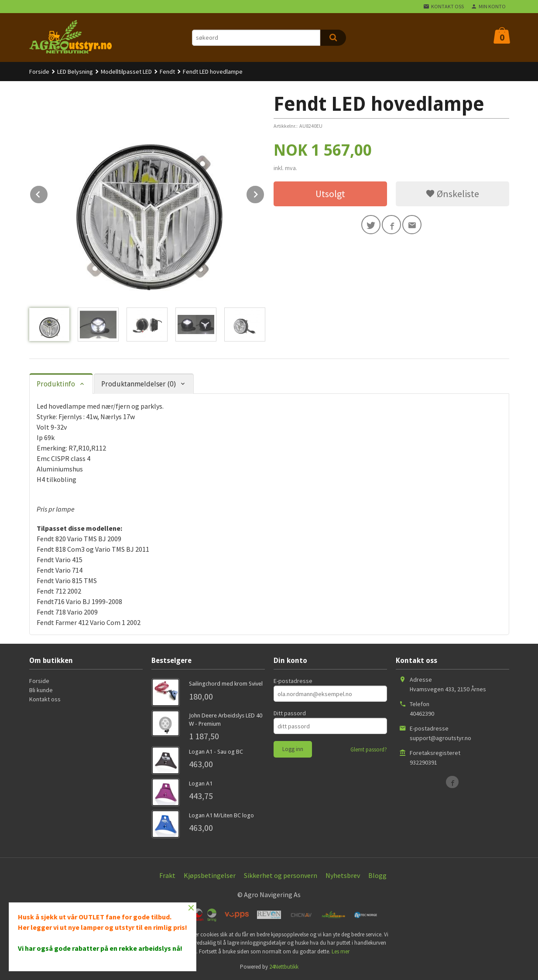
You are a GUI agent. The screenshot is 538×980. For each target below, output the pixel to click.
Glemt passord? (369, 750)
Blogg (377, 875)
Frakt (167, 875)
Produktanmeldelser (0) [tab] (139, 384)
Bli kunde (41, 690)
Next (264, 193)
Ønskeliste (452, 194)
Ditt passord (290, 713)
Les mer (341, 951)
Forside (39, 72)
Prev (48, 193)
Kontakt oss (45, 699)
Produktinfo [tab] (56, 384)
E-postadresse (293, 681)
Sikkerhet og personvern (281, 875)
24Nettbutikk (284, 967)
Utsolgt (330, 194)
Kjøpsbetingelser (210, 875)
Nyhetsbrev (343, 875)
